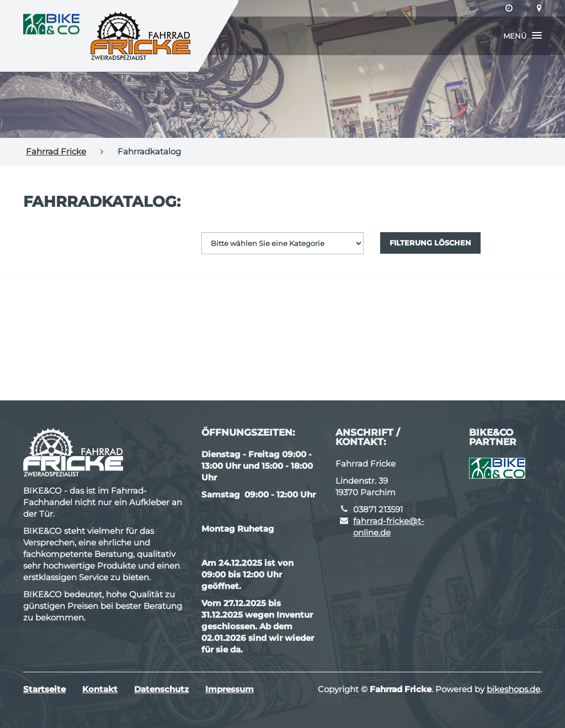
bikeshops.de (513, 689)
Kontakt (100, 689)
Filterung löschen (430, 243)
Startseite (44, 689)
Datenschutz (161, 689)
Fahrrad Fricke (56, 151)
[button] (523, 36)
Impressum (230, 689)
